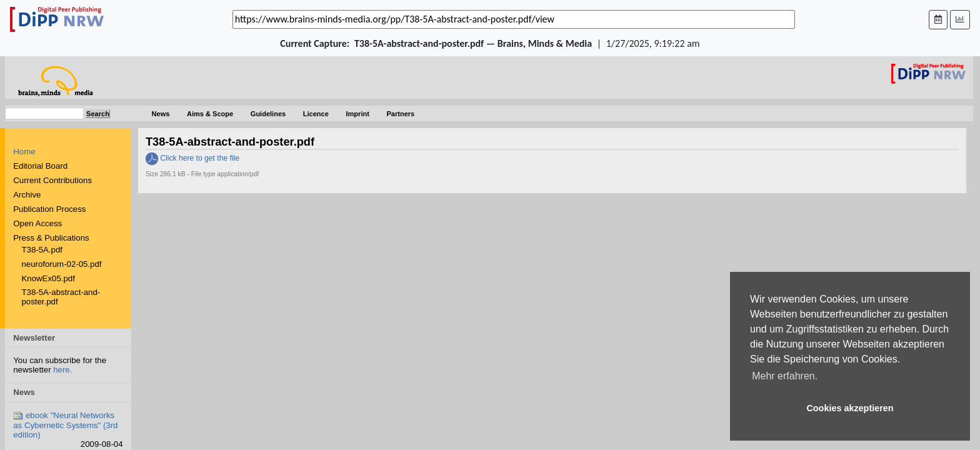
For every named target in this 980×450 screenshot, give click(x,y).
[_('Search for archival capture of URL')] (514, 19)
